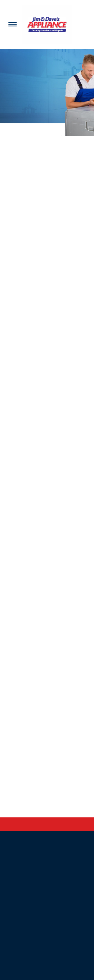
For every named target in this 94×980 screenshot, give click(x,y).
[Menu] (13, 24)
